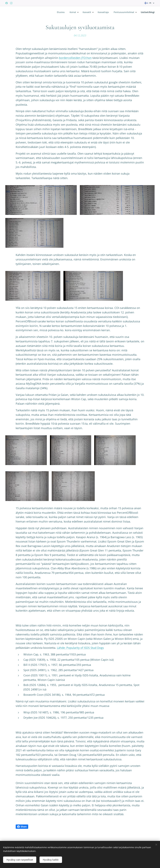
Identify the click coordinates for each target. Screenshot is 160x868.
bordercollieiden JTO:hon (75, 58)
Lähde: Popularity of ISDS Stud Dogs (80, 654)
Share (22, 833)
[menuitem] (126, 13)
